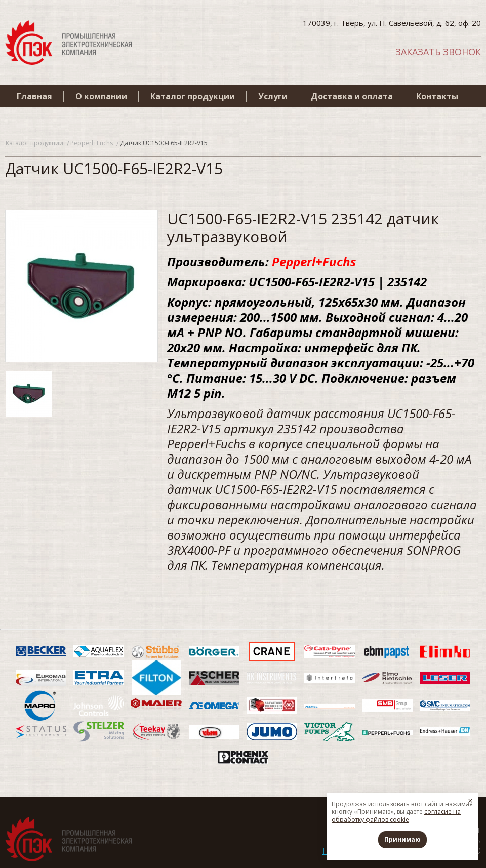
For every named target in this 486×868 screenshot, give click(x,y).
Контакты (437, 96)
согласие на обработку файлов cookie (396, 816)
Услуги (273, 96)
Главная (34, 96)
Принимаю (402, 839)
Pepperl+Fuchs (92, 143)
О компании (101, 96)
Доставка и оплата (352, 96)
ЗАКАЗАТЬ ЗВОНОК (438, 51)
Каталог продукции (193, 96)
